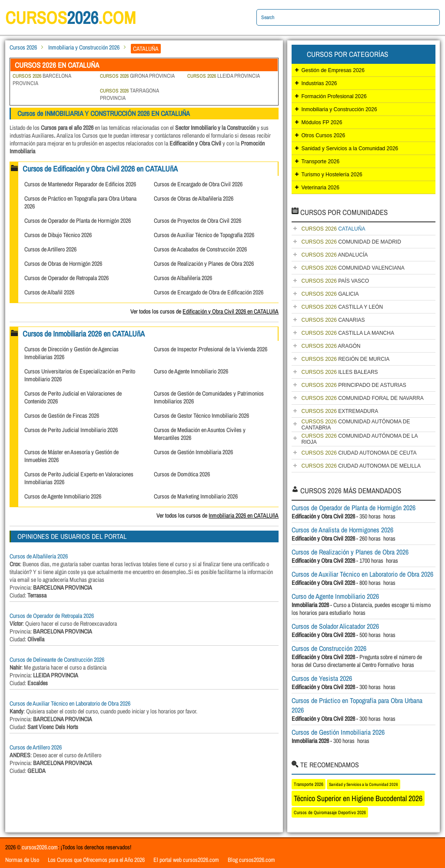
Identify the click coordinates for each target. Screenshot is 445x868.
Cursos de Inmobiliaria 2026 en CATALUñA (84, 334)
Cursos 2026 (23, 47)
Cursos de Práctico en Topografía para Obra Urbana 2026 (357, 705)
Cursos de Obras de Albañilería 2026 (194, 198)
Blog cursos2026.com (251, 860)
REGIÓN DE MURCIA (345, 359)
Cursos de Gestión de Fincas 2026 (62, 416)
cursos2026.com (40, 847)
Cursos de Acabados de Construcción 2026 (200, 249)
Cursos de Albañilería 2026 (183, 278)
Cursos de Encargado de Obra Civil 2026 (198, 184)
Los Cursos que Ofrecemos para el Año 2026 (96, 860)
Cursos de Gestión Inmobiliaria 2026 (193, 452)
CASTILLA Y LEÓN (342, 307)
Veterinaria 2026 (320, 188)
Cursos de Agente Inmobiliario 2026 (63, 496)
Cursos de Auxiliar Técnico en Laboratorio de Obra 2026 (70, 703)
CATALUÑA (333, 229)
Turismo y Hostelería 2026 (332, 175)
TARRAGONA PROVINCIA (129, 94)
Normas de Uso (22, 860)
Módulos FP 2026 (322, 122)
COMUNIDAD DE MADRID (351, 242)
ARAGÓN (331, 346)
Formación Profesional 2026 (334, 96)
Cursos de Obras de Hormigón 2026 (63, 264)
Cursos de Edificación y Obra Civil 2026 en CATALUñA (100, 169)
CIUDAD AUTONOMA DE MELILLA (361, 466)
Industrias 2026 (319, 83)
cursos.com (70, 18)
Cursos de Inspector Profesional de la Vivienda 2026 (211, 349)
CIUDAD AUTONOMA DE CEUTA (359, 453)
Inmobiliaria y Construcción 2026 (84, 47)
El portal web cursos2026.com (186, 860)
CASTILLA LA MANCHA (347, 333)
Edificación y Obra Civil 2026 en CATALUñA (231, 311)
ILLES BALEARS (339, 372)
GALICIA (330, 294)
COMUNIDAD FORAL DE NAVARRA (362, 398)
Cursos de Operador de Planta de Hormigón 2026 (78, 221)
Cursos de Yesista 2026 (322, 678)
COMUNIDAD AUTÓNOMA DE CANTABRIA (355, 425)
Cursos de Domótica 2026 (182, 474)
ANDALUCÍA (334, 255)
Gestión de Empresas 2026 (333, 70)
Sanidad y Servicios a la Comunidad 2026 (350, 149)
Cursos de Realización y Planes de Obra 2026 (204, 264)
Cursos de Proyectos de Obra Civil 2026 (198, 221)
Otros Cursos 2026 (323, 135)
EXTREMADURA (340, 411)
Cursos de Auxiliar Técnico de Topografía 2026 (204, 235)
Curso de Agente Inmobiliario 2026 (191, 371)
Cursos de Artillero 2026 (50, 249)
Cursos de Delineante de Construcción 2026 (57, 660)
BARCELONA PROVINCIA (42, 79)
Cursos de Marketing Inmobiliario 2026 (196, 496)
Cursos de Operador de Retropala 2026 (66, 278)
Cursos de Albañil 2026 (49, 292)
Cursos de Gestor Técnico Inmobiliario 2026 (201, 416)
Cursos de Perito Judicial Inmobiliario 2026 (71, 430)
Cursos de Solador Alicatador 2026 (335, 626)
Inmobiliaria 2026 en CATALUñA (244, 515)
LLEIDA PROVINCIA (224, 76)
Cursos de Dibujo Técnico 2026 (58, 235)
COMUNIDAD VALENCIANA (353, 268)
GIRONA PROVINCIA (137, 76)
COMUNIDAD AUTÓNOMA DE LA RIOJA (359, 439)
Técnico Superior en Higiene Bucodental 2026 (358, 798)
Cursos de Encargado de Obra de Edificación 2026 (209, 292)
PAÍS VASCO (335, 281)
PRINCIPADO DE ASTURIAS (354, 385)
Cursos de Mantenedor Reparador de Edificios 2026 (80, 184)
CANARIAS (333, 320)
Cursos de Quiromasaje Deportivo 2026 (330, 812)
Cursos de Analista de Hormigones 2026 (342, 530)
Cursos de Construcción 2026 (329, 648)
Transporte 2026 (320, 162)
